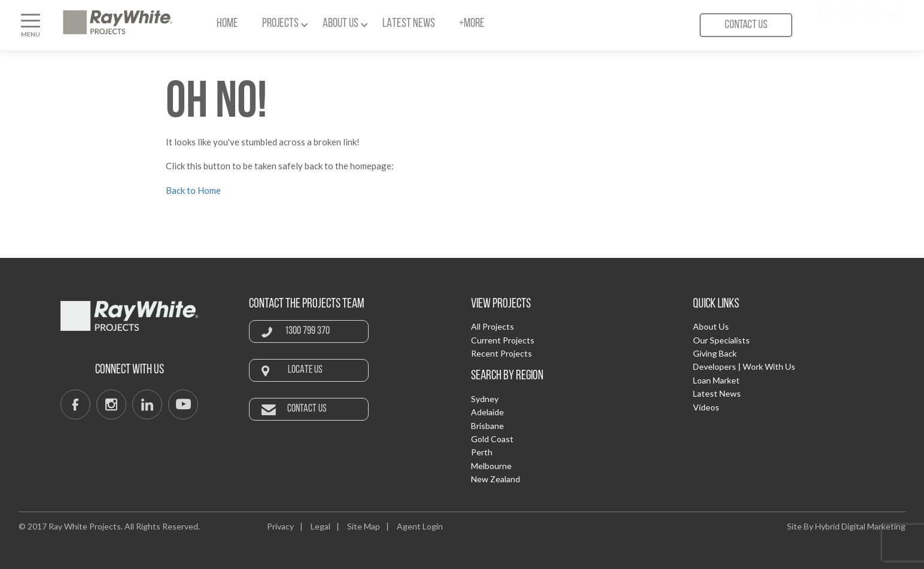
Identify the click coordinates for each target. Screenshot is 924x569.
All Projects (493, 326)
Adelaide (487, 412)
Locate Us (305, 370)
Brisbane (487, 426)
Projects (280, 24)
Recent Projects (501, 353)
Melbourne (491, 466)
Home (227, 24)
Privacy (280, 526)
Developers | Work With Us (744, 366)
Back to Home (193, 190)
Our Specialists (721, 340)
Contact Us (746, 25)
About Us (341, 24)
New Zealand (496, 479)
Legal (320, 526)
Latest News (409, 24)
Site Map (364, 526)
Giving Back (715, 353)
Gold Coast (492, 439)
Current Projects (503, 340)
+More (472, 24)
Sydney (485, 399)
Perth (482, 452)
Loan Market (716, 380)
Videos (706, 407)
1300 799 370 (307, 331)
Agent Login (420, 526)
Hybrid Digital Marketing (860, 526)
